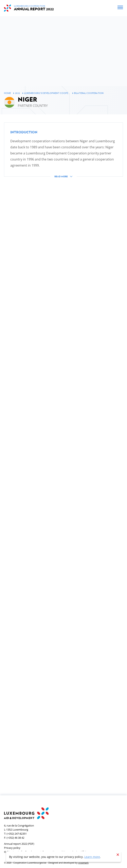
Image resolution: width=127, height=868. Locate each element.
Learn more (92, 857)
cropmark (83, 863)
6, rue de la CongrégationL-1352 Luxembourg (19, 828)
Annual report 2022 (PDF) (19, 844)
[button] (63, 153)
